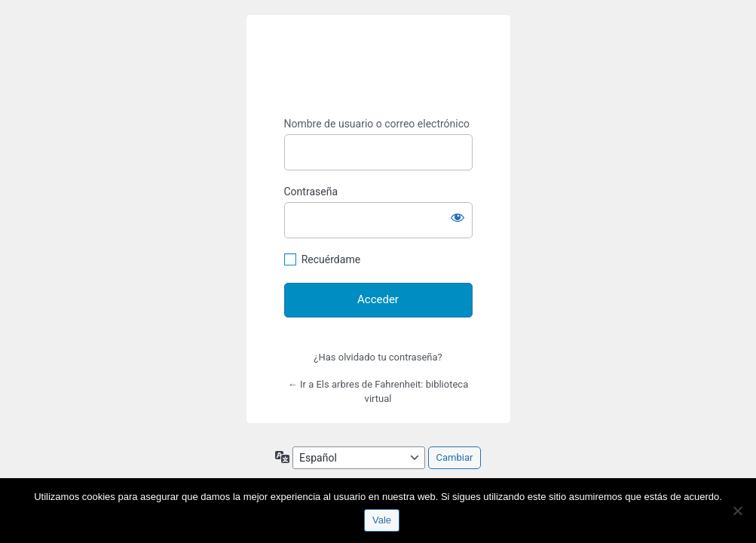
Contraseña (311, 192)
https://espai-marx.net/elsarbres (378, 66)
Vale (382, 520)
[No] (737, 511)
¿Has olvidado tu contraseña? (378, 357)
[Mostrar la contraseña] (458, 217)
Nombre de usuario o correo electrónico (377, 124)
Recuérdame (331, 259)
